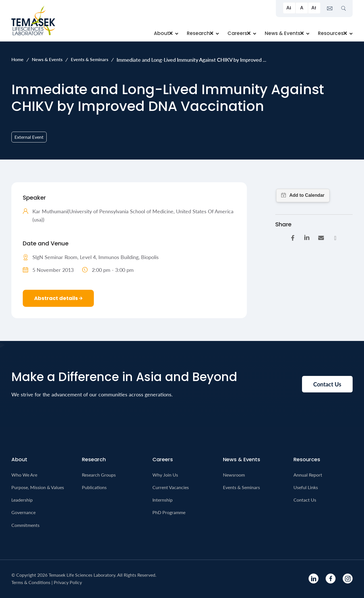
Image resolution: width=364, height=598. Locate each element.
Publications (94, 487)
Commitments (25, 525)
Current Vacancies (171, 487)
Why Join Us (165, 475)
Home (17, 59)
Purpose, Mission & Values (38, 487)
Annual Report (308, 475)
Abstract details (58, 298)
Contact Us (305, 500)
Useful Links (306, 487)
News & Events (47, 59)
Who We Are (24, 475)
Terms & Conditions (31, 582)
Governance (23, 512)
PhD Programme (169, 512)
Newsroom (234, 475)
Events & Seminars (90, 59)
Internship (163, 500)
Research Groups (99, 475)
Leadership (22, 500)
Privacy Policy (68, 582)
